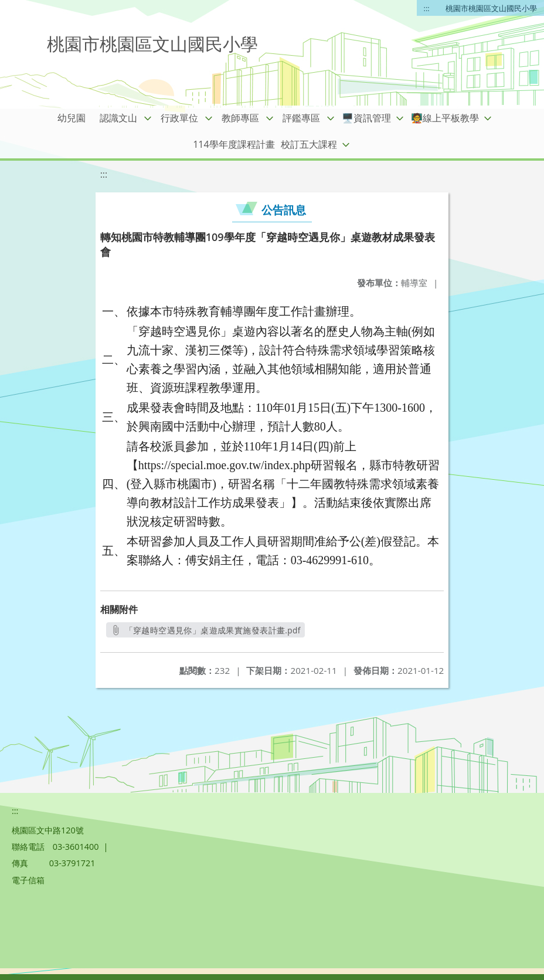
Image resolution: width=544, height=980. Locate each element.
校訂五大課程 (309, 144)
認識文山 (118, 118)
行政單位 (179, 118)
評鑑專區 (301, 118)
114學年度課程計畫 (234, 144)
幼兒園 (72, 118)
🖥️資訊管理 (366, 118)
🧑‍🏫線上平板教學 (445, 118)
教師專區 (240, 118)
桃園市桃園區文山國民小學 (491, 8)
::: (427, 8)
